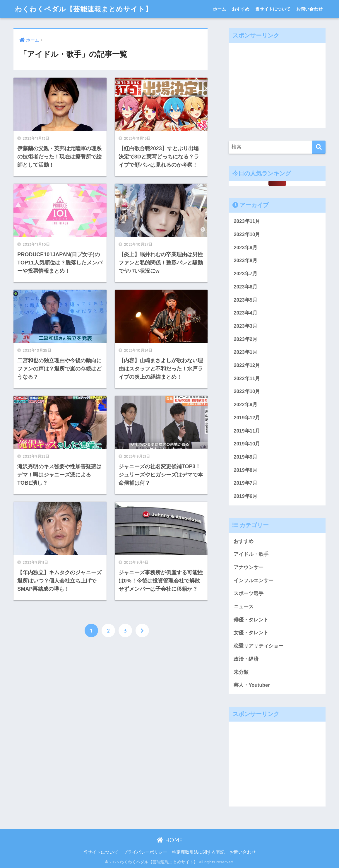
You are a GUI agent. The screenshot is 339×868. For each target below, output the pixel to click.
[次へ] (142, 631)
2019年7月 (245, 483)
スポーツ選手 (249, 593)
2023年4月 (245, 313)
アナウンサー (249, 567)
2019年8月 (245, 470)
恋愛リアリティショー (258, 646)
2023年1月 (245, 352)
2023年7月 (245, 274)
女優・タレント (251, 633)
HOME (170, 840)
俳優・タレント (251, 620)
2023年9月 (245, 248)
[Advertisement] (277, 84)
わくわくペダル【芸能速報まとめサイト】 (84, 9)
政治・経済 (246, 659)
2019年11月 (247, 431)
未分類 (241, 672)
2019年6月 (245, 496)
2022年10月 (247, 391)
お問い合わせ (309, 9)
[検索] (319, 147)
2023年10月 (247, 234)
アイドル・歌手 (251, 554)
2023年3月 (245, 326)
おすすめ (241, 9)
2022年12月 (247, 365)
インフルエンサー (254, 581)
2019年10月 (247, 444)
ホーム (219, 9)
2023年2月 (245, 339)
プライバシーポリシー (145, 852)
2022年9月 (245, 405)
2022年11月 (247, 379)
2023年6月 (245, 287)
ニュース (244, 607)
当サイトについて (273, 9)
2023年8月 (245, 260)
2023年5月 (245, 300)
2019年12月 (247, 418)
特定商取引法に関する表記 (198, 852)
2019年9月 (245, 457)
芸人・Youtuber (252, 685)
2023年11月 (247, 221)
